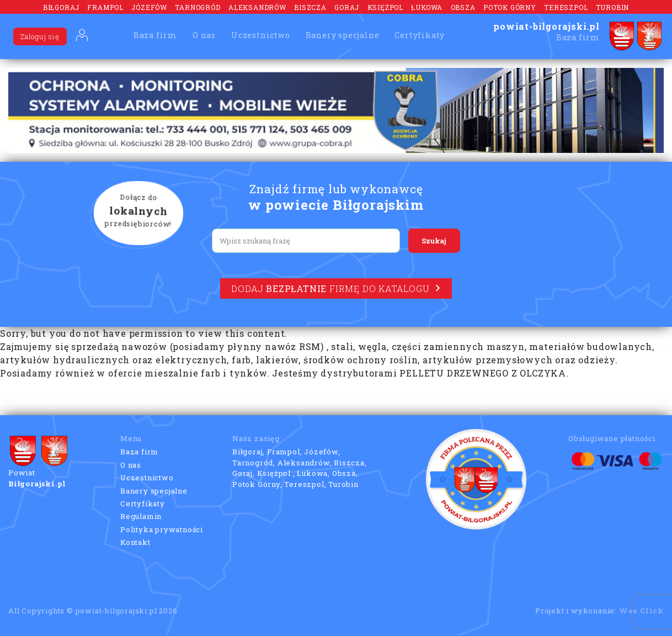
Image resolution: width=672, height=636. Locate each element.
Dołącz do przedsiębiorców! (138, 211)
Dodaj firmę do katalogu (336, 288)
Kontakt (135, 542)
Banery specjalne (343, 35)
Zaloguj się (40, 36)
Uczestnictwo (261, 35)
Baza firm (155, 35)
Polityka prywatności (162, 529)
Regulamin (141, 516)
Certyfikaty (420, 35)
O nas (204, 35)
